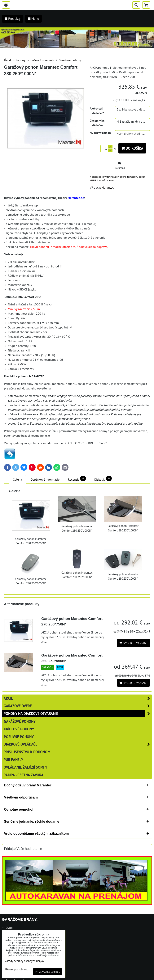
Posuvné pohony (19, 737)
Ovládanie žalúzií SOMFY (25, 767)
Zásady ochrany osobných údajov (25, 961)
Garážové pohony (20, 721)
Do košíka (132, 148)
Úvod (9, 928)
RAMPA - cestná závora (24, 775)
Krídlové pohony (19, 729)
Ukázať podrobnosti (17, 970)
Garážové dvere (78, 706)
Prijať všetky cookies (48, 972)
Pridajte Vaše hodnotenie (23, 849)
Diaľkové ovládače (78, 744)
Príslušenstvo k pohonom (27, 752)
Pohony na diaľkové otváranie (78, 714)
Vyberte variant (133, 643)
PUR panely (13, 759)
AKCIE (78, 698)
